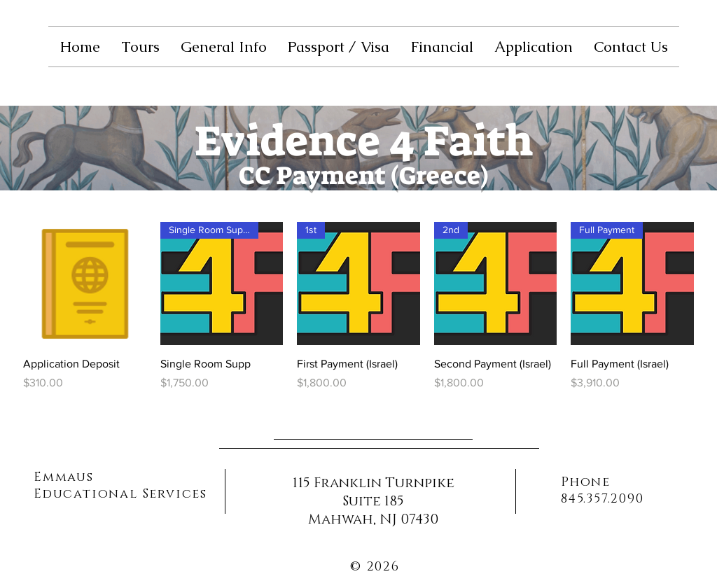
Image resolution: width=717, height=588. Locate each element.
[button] (140, 47)
